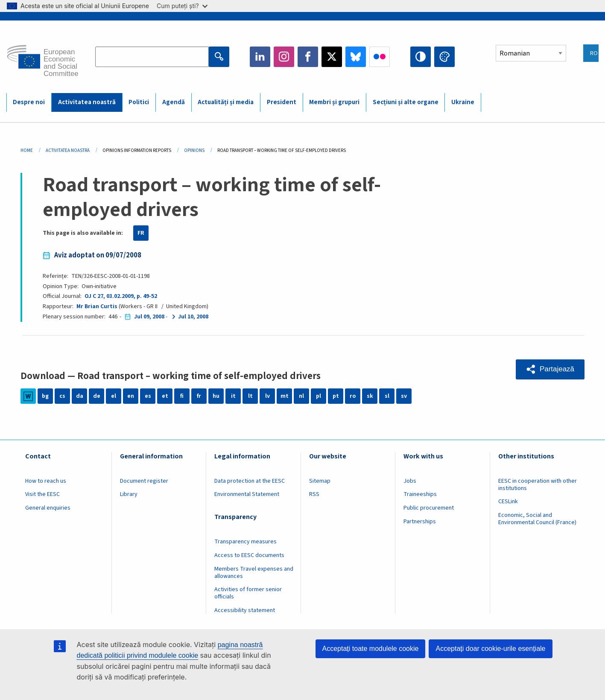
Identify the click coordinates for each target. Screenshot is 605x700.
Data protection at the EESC (250, 481)
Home (27, 150)
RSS (314, 494)
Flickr (380, 57)
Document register (144, 481)
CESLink (508, 502)
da (80, 396)
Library (129, 494)
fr (199, 396)
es (148, 396)
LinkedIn (260, 57)
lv (267, 396)
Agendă (174, 102)
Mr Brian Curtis (97, 306)
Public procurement (429, 508)
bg (45, 396)
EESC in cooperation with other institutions (538, 485)
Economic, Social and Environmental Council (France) (538, 519)
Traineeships (420, 494)
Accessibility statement (245, 610)
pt (336, 396)
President (282, 102)
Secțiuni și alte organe (406, 102)
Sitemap (320, 481)
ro (353, 396)
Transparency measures (246, 542)
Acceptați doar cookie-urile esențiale (490, 649)
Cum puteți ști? (182, 6)
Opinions (194, 150)
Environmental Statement (247, 494)
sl (387, 396)
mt (285, 396)
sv (404, 396)
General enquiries (48, 508)
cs (62, 396)
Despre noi (29, 102)
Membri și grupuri (334, 102)
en (131, 396)
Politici (139, 102)
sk (370, 396)
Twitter (332, 57)
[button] (550, 369)
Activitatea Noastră (68, 150)
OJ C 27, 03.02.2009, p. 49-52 (121, 296)
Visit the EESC (42, 494)
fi (182, 396)
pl (319, 396)
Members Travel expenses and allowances (254, 573)
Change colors (444, 57)
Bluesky (356, 57)
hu (216, 396)
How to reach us (46, 481)
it (233, 396)
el (114, 396)
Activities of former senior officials (248, 593)
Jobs (410, 481)
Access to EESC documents (249, 555)
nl (301, 396)
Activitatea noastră (87, 102)
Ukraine (463, 102)
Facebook (308, 57)
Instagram (284, 57)
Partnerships (420, 522)
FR (141, 233)
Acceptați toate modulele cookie (371, 649)
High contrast (421, 57)
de (97, 396)
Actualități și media (226, 102)
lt (250, 396)
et (165, 396)
